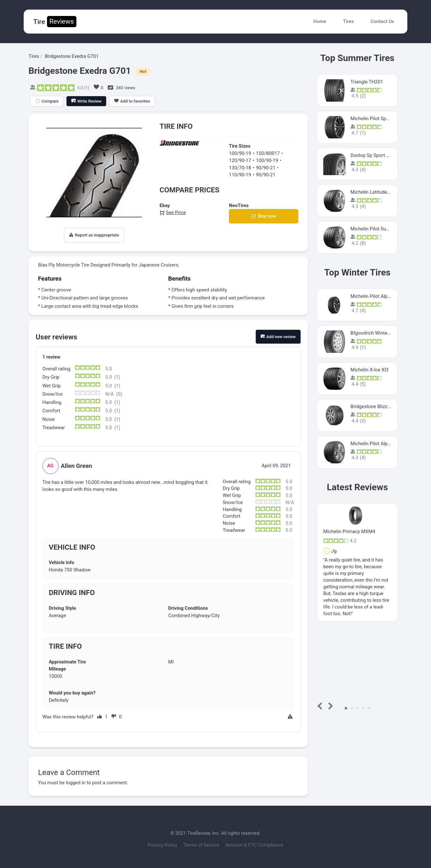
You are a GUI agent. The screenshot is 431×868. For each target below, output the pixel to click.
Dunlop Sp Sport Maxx (374, 155)
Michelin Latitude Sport (375, 192)
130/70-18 (240, 168)
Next (329, 706)
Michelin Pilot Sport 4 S (375, 119)
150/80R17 (268, 153)
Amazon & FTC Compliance (254, 845)
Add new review (278, 337)
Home (320, 21)
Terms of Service (202, 845)
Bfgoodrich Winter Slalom (378, 333)
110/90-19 (240, 175)
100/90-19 (240, 153)
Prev (321, 706)
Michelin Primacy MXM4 (349, 531)
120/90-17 (240, 160)
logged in (76, 783)
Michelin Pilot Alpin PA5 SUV (381, 296)
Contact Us (382, 21)
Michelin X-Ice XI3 (369, 370)
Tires (349, 21)
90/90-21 (266, 168)
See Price (173, 213)
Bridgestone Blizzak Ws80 (378, 407)
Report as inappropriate (94, 235)
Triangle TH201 (367, 82)
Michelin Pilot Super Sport (378, 229)
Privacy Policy (163, 845)
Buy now (264, 216)
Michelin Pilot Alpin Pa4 (376, 444)
